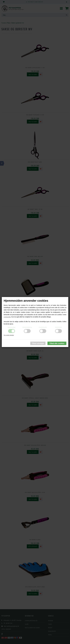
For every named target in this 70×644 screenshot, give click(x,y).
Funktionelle (43, 327)
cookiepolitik (7, 317)
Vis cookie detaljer (9, 335)
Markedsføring (27, 327)
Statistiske (59, 327)
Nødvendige (11, 327)
